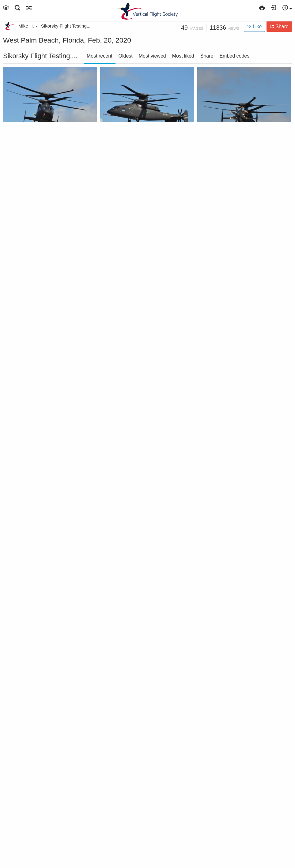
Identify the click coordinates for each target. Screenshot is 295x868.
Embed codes (234, 56)
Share (207, 56)
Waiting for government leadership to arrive (41, 829)
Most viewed (152, 56)
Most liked (183, 56)
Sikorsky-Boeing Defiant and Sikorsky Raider (236, 829)
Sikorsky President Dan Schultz (236, 731)
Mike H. (28, 26)
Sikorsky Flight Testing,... (66, 26)
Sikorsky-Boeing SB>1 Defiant (41, 149)
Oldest (126, 56)
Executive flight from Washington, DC (138, 829)
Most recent (100, 56)
